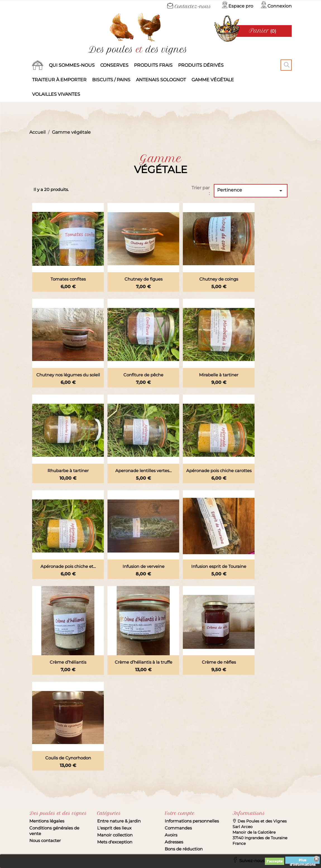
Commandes (178, 828)
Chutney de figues (143, 279)
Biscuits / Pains (111, 80)
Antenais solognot (161, 80)
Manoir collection (115, 835)
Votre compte (180, 813)
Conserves (114, 65)
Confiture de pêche (143, 375)
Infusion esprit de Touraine (219, 566)
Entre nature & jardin (119, 821)
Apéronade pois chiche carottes (219, 471)
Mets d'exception (115, 842)
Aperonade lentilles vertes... (143, 471)
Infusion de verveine (143, 566)
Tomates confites (68, 279)
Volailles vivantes (56, 94)
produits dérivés (201, 65)
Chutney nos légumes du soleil (68, 375)
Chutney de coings (219, 279)
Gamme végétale (213, 80)
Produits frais (153, 65)
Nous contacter (45, 840)
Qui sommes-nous (72, 65)
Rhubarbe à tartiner (68, 471)
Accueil (38, 65)
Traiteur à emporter (59, 80)
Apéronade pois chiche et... (68, 566)
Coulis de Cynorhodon (68, 758)
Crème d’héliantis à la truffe (143, 662)
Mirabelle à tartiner (219, 375)
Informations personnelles (192, 821)
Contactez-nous (189, 6)
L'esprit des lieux (114, 828)
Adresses (174, 842)
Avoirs (171, 835)
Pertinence (251, 191)
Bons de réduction (184, 849)
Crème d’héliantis (68, 662)
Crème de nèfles (219, 662)
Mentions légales (47, 821)
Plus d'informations (303, 861)
